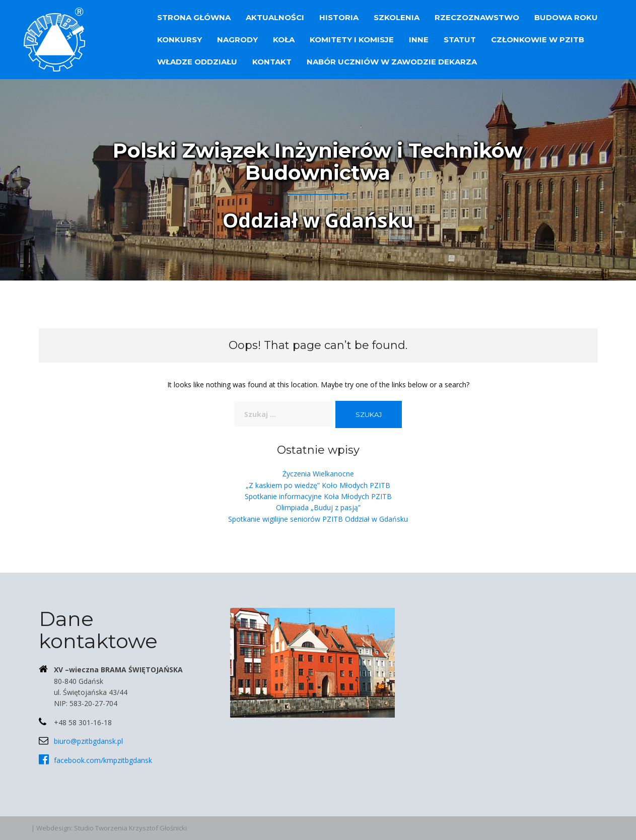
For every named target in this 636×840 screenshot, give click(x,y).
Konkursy (180, 40)
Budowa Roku (566, 17)
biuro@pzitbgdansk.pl (88, 741)
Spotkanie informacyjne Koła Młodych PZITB (318, 496)
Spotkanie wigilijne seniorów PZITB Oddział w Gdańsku (318, 519)
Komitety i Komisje (352, 40)
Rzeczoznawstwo (477, 17)
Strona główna (194, 17)
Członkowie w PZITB (538, 40)
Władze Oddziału (197, 62)
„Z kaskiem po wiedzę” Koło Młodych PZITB (318, 485)
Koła (284, 40)
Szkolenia (397, 17)
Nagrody (237, 40)
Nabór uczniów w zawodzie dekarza (392, 62)
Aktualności (275, 17)
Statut (460, 40)
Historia (339, 17)
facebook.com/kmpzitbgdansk (103, 760)
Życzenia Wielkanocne (318, 474)
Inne (419, 40)
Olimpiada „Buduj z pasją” (318, 507)
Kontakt (272, 62)
